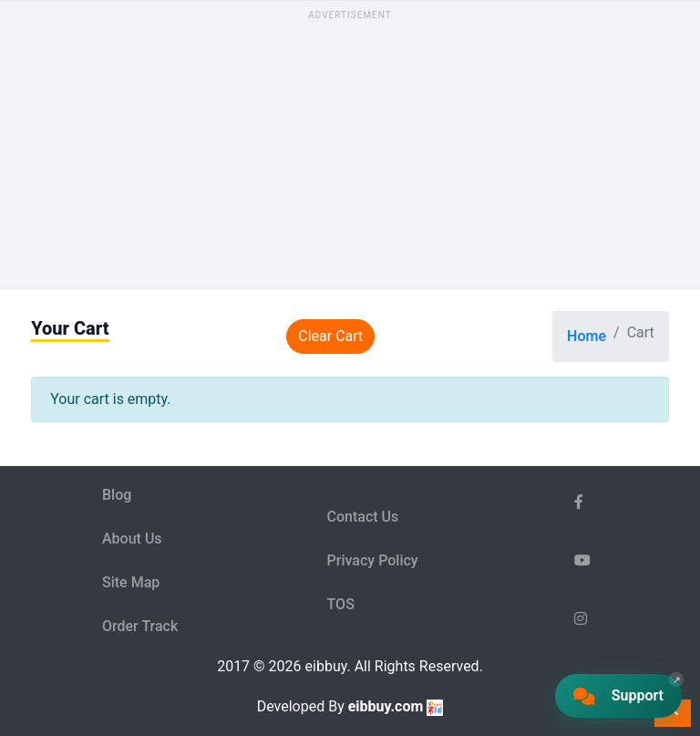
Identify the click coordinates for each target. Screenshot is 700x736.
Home (587, 336)
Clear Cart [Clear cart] (330, 336)
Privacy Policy (373, 560)
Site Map (131, 582)
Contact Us (363, 517)
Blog (117, 495)
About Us (132, 539)
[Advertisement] (350, 153)
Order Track (140, 626)
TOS (341, 604)
